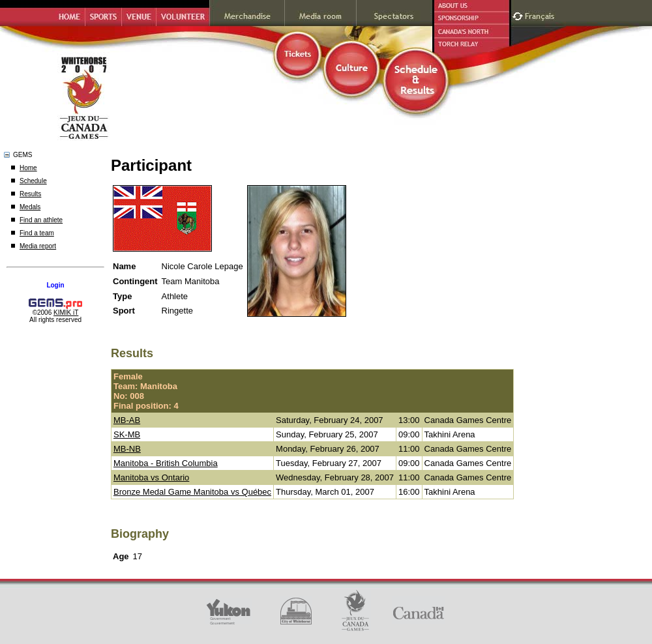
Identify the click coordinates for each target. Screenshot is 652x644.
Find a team (37, 233)
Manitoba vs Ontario (151, 477)
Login (55, 285)
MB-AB (127, 420)
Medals (30, 207)
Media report (38, 246)
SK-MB (127, 434)
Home (28, 168)
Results (30, 194)
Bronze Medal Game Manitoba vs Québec (192, 492)
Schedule (33, 181)
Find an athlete (41, 220)
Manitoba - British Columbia (166, 463)
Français (541, 15)
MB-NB (127, 449)
